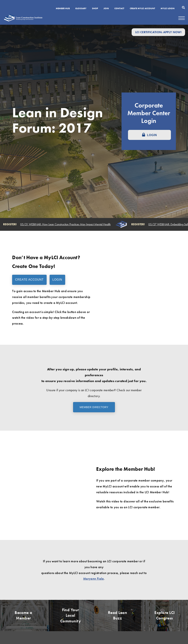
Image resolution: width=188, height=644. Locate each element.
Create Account (29, 280)
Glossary (81, 9)
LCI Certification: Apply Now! (158, 32)
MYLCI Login (168, 9)
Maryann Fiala (94, 579)
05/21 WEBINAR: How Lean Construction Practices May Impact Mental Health (66, 224)
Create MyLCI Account (142, 9)
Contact (119, 9)
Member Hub (63, 9)
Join (106, 9)
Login (57, 280)
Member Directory (94, 407)
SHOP (95, 9)
